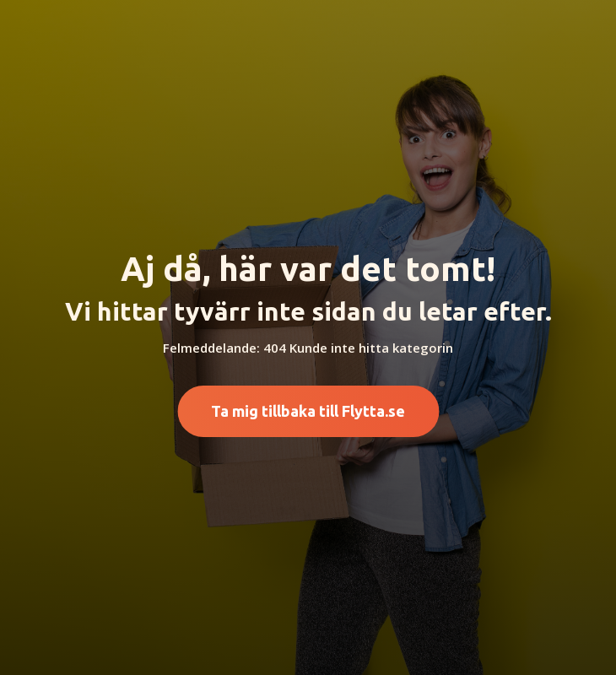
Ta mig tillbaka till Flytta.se (308, 411)
